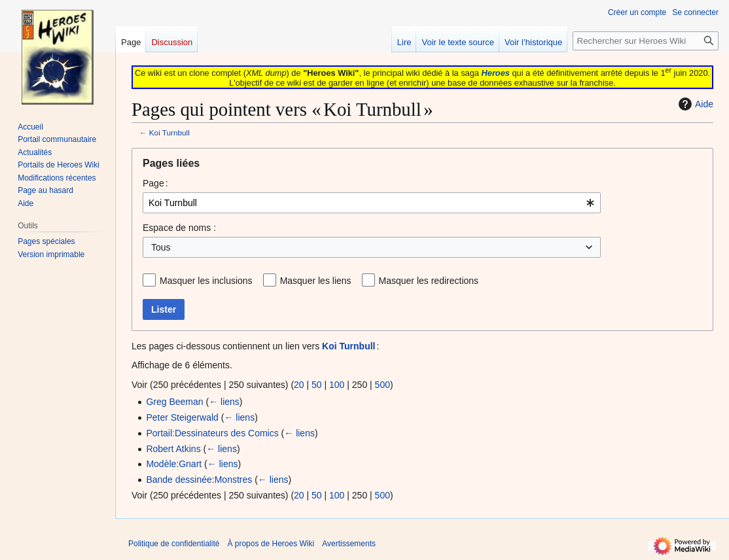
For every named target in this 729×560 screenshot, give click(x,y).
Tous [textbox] (161, 247)
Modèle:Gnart (174, 464)
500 (382, 385)
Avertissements (349, 544)
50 (317, 385)
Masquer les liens (316, 281)
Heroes (496, 73)
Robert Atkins (173, 449)
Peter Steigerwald (182, 417)
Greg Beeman (174, 402)
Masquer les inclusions (206, 281)
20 (299, 385)
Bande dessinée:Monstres (199, 480)
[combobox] (372, 203)
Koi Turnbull (169, 132)
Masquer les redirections (429, 281)
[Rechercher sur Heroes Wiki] (646, 41)
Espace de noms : (179, 228)
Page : (155, 183)
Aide (694, 104)
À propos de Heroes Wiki (271, 544)
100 (337, 385)
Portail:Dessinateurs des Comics (212, 433)
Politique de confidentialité (174, 544)
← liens (224, 402)
